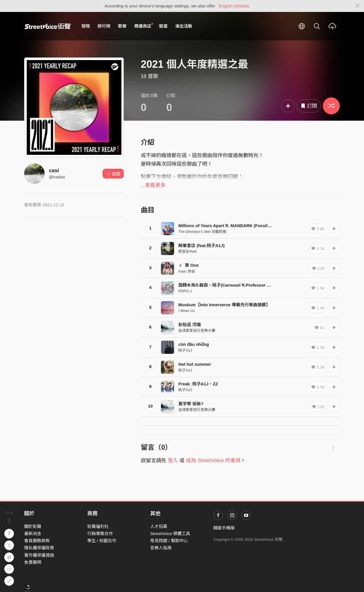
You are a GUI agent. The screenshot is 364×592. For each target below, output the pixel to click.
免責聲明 (33, 562)
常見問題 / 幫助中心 (169, 541)
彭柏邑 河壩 (190, 325)
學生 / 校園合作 (102, 541)
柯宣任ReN (188, 251)
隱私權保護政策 (39, 548)
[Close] (358, 6)
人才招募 (159, 526)
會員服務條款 (37, 541)
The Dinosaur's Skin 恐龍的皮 (202, 232)
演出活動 (184, 26)
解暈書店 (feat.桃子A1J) (201, 245)
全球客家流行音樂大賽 (197, 331)
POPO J (185, 291)
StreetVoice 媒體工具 (170, 534)
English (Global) (234, 6)
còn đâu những (194, 344)
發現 (86, 26)
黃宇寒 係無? (191, 404)
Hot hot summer (195, 364)
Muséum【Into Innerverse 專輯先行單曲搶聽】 (224, 305)
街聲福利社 (98, 526)
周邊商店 (144, 26)
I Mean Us (187, 311)
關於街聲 (33, 526)
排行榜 (104, 26)
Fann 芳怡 (187, 271)
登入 (173, 461)
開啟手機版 (224, 528)
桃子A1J (185, 350)
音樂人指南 (161, 548)
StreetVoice (48, 26)
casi (54, 170)
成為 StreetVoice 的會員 (213, 461)
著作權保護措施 (39, 555)
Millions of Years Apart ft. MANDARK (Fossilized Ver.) (232, 226)
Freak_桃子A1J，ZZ (198, 384)
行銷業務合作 (100, 534)
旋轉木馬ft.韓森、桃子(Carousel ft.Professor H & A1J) (231, 285)
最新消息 (33, 534)
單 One (188, 265)
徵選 (163, 26)
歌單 (122, 26)
